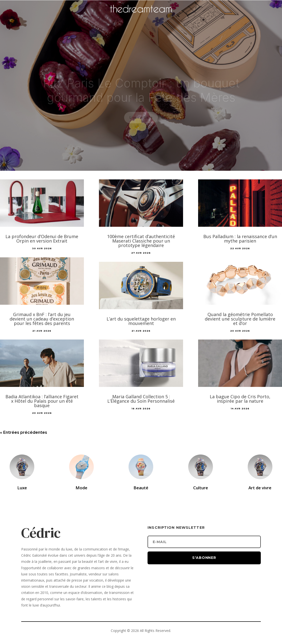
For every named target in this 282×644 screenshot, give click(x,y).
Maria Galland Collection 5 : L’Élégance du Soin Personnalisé (141, 399)
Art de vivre (260, 488)
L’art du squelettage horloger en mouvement (141, 321)
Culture (201, 488)
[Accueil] (141, 16)
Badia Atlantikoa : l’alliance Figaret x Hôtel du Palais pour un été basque (42, 401)
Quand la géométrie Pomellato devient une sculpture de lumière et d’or (240, 319)
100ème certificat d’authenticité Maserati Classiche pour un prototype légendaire (141, 241)
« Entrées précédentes (24, 432)
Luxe (22, 488)
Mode (81, 488)
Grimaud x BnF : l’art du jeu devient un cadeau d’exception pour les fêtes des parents (42, 319)
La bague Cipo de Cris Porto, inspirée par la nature (240, 399)
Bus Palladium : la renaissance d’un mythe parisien (240, 239)
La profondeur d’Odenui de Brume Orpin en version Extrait (42, 239)
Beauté (141, 488)
